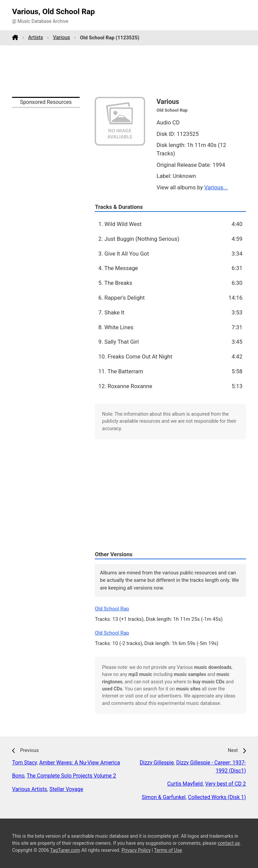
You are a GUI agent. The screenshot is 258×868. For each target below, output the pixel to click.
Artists (36, 37)
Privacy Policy (136, 850)
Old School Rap (112, 609)
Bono (18, 776)
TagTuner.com (65, 850)
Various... (216, 187)
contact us (229, 843)
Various (62, 37)
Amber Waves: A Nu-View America (80, 763)
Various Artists (30, 789)
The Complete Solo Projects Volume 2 (71, 776)
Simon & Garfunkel (164, 797)
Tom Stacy (25, 763)
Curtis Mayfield (185, 784)
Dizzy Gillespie (157, 763)
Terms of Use (168, 850)
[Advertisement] (129, 71)
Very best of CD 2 (225, 784)
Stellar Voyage (66, 789)
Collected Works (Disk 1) (217, 797)
